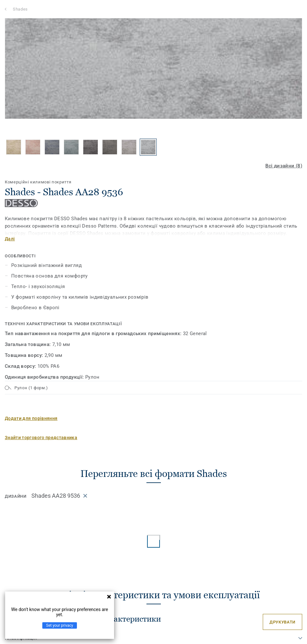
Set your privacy (60, 625)
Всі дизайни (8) (284, 166)
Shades (20, 9)
